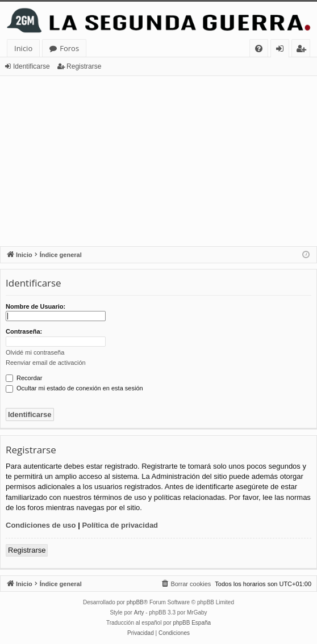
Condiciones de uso (41, 525)
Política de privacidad (120, 525)
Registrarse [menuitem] (303, 50)
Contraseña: (24, 331)
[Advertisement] (158, 161)
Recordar (24, 378)
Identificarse (32, 66)
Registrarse (84, 66)
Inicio (23, 48)
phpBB (135, 602)
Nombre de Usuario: (36, 306)
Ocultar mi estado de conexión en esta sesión (74, 388)
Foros (69, 48)
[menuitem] (259, 49)
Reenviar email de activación (46, 363)
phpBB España (192, 623)
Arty (139, 613)
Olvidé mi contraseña (35, 352)
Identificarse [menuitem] (283, 50)
